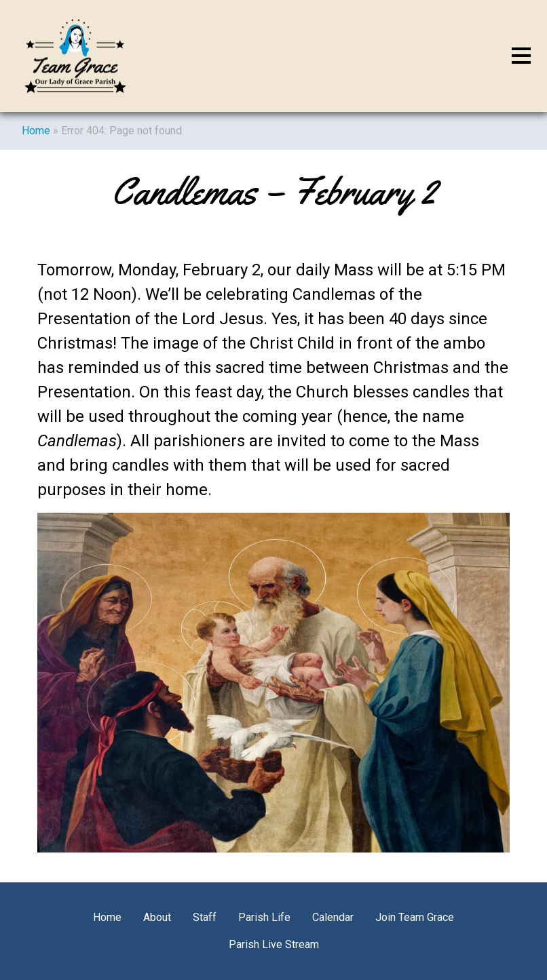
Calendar (333, 917)
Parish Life (264, 917)
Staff (205, 917)
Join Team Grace (415, 917)
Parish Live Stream (274, 944)
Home (36, 131)
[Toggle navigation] (521, 56)
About (157, 917)
